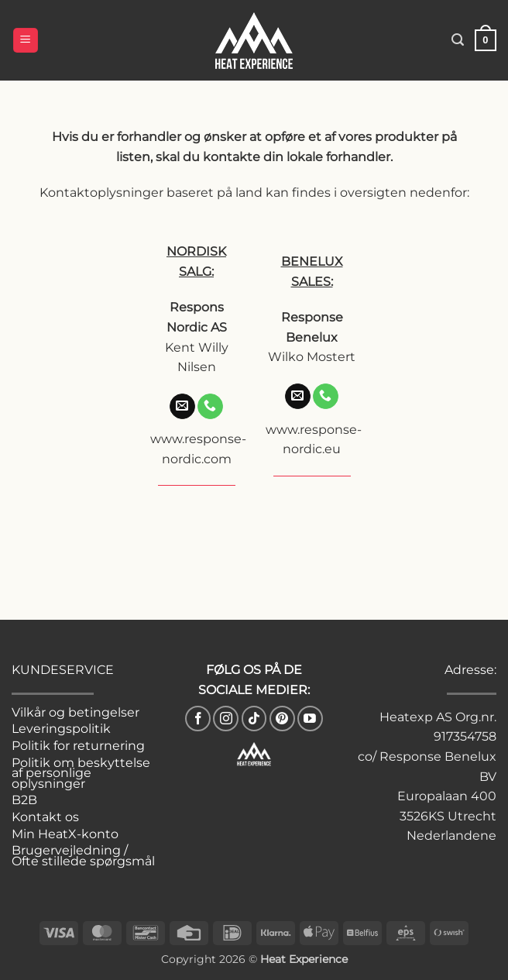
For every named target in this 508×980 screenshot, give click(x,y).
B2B (24, 800)
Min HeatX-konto (65, 834)
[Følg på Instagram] (226, 719)
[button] (26, 41)
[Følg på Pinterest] (282, 719)
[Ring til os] (210, 407)
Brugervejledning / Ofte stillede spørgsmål (83, 856)
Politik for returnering (78, 746)
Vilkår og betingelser (76, 712)
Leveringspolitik (61, 729)
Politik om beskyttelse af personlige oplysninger (81, 773)
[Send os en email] (182, 407)
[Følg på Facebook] (198, 719)
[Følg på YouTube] (310, 719)
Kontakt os (45, 817)
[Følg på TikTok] (254, 719)
